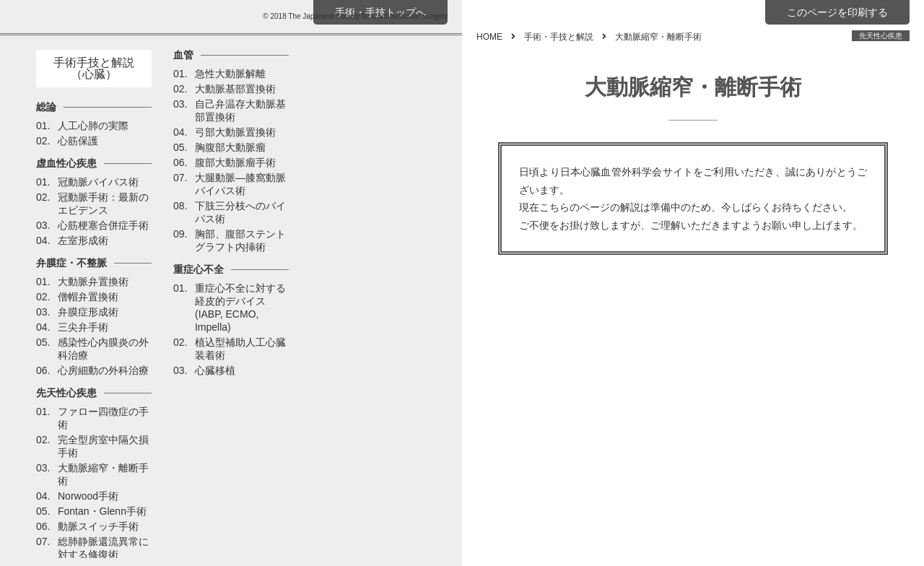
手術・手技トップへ (380, 12)
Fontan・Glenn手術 (102, 511)
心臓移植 (215, 370)
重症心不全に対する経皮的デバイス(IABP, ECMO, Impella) (240, 308)
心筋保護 (78, 141)
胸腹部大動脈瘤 (230, 147)
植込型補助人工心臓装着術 (240, 349)
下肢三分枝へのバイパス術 (240, 212)
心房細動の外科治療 (103, 370)
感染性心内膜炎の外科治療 (103, 349)
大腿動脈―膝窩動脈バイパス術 (240, 184)
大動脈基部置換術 (235, 89)
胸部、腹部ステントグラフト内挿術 (240, 240)
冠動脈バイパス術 (98, 182)
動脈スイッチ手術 (98, 526)
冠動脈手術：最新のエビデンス (103, 204)
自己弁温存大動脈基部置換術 (240, 110)
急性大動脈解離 (230, 74)
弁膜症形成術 (88, 312)
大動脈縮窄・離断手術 (103, 474)
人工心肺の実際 (93, 126)
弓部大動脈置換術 (235, 132)
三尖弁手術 (83, 327)
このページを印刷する (837, 12)
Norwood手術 (88, 496)
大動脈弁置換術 (93, 282)
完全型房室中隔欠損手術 (103, 446)
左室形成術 (83, 240)
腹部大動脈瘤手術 (235, 162)
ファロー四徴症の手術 (103, 418)
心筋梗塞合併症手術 (103, 225)
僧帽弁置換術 (88, 297)
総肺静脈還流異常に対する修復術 (103, 548)
